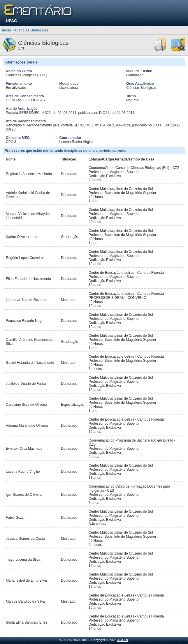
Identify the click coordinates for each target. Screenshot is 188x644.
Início (7, 30)
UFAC (11, 21)
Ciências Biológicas (32, 30)
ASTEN (123, 640)
